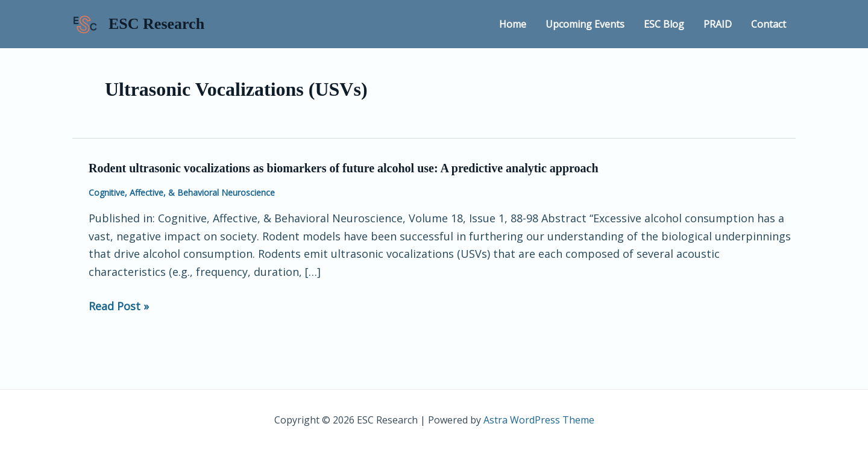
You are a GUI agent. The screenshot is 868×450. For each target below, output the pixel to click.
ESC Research (156, 24)
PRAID (718, 24)
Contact (769, 24)
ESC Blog (664, 24)
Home (513, 24)
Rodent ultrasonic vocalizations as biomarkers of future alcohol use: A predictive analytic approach (344, 168)
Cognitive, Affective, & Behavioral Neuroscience (182, 192)
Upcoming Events (585, 24)
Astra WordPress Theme (539, 420)
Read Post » (119, 307)
